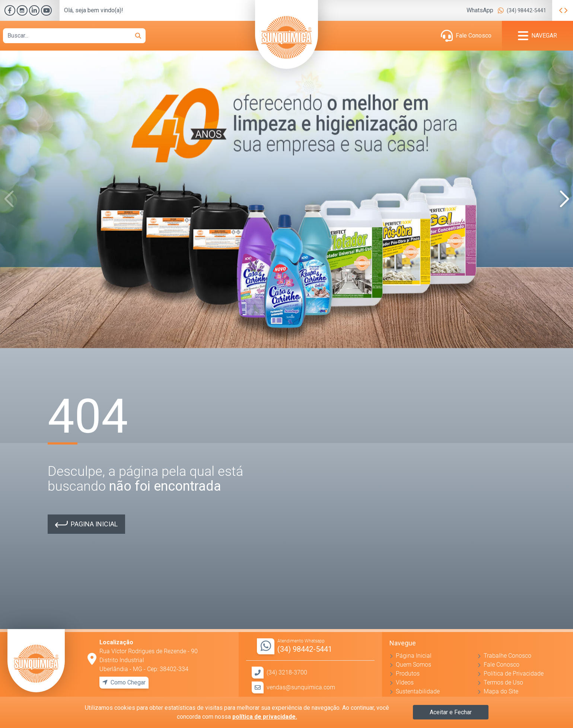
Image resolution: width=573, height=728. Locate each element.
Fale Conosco (474, 36)
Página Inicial (414, 656)
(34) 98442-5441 (526, 10)
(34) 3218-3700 (287, 672)
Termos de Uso (503, 682)
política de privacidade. (265, 717)
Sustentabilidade (418, 691)
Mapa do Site (501, 691)
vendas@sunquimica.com (301, 687)
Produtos (408, 674)
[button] (564, 199)
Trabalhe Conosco (507, 656)
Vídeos (405, 682)
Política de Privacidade (514, 674)
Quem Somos (413, 665)
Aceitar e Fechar (451, 712)
